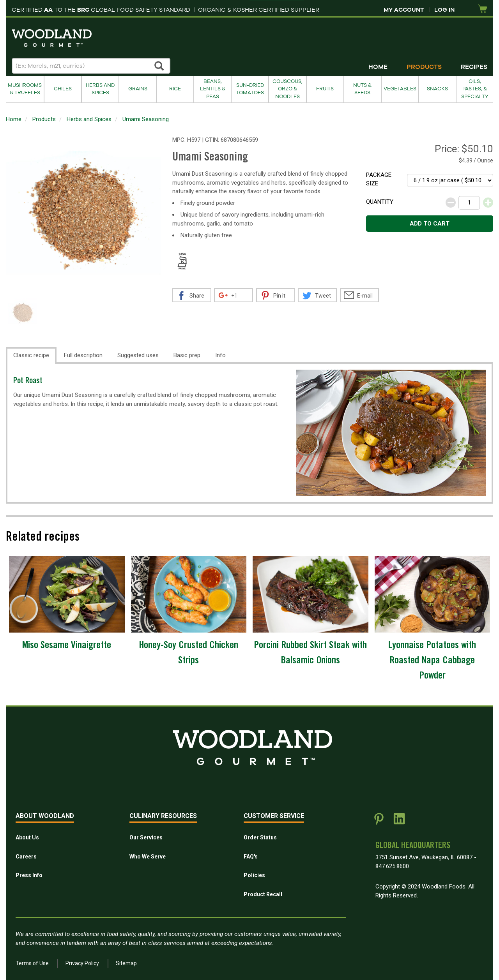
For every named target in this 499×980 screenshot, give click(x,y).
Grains (138, 89)
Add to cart (430, 224)
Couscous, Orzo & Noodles (288, 89)
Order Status (260, 837)
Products (424, 67)
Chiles (63, 89)
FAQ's (251, 857)
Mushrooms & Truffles (25, 89)
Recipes (474, 67)
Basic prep (187, 355)
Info (220, 355)
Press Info (29, 875)
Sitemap (126, 963)
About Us (27, 837)
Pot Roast (28, 382)
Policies (254, 875)
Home (378, 67)
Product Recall (263, 894)
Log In (444, 10)
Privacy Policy (82, 963)
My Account (404, 10)
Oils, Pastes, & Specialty (475, 89)
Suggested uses (138, 355)
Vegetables (400, 89)
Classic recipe (31, 355)
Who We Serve (148, 857)
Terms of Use (32, 963)
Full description (83, 355)
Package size (379, 179)
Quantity (380, 202)
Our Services (146, 837)
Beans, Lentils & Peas (213, 89)
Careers (26, 857)
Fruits (325, 89)
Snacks (437, 89)
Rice (175, 89)
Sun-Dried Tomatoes (250, 89)
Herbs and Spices (100, 89)
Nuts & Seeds (362, 89)
